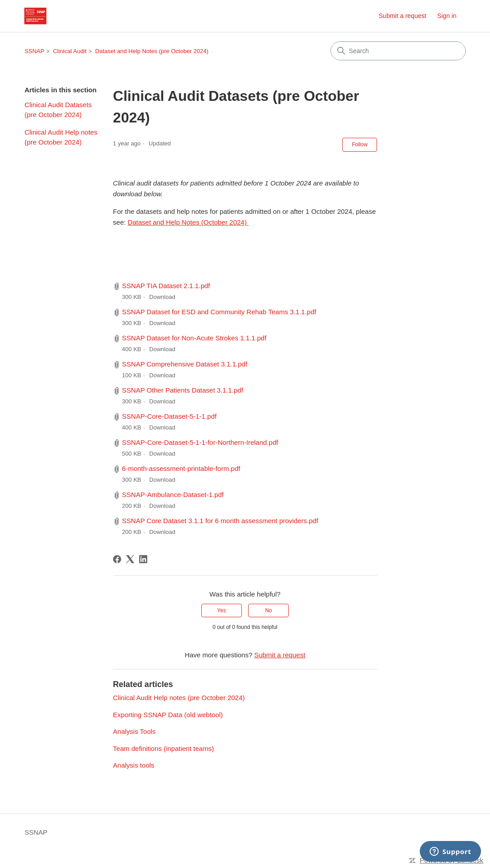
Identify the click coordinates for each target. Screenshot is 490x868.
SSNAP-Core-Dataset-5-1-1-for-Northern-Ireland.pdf (200, 442)
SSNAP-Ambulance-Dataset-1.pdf (173, 495)
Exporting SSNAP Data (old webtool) (168, 715)
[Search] (398, 51)
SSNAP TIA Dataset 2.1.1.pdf (166, 286)
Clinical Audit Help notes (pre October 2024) (61, 137)
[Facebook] (117, 559)
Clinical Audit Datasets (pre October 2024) (58, 110)
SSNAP (34, 51)
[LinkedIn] (143, 559)
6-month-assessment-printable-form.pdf (181, 468)
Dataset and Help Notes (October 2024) (188, 222)
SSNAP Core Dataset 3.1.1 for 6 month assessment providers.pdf (220, 521)
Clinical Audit (70, 51)
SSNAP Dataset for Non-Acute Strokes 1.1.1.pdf (194, 338)
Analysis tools (134, 765)
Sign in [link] (447, 16)
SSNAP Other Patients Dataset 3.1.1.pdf (183, 390)
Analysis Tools (134, 731)
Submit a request (403, 16)
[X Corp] (130, 559)
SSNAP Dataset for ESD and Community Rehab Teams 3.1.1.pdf (219, 312)
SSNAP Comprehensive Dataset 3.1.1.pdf (185, 364)
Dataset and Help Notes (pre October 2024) (152, 51)
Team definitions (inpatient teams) (163, 748)
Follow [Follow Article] (360, 145)
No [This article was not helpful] (268, 610)
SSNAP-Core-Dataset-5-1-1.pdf (169, 416)
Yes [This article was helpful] (222, 610)
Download (162, 297)
